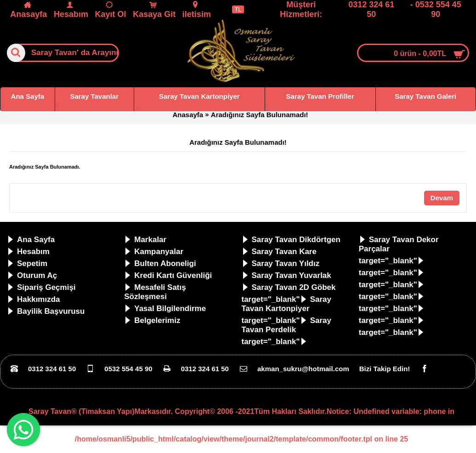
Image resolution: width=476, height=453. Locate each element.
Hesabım (28, 252)
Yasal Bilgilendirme (165, 309)
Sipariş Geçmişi (41, 287)
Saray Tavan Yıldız (281, 263)
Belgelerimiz (152, 320)
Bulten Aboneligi (160, 263)
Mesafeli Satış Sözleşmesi (155, 292)
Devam (442, 198)
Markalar (145, 240)
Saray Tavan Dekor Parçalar (399, 244)
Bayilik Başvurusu (46, 311)
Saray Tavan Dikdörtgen (291, 240)
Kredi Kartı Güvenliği (168, 275)
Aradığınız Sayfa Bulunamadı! (260, 115)
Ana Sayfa (31, 240)
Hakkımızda (34, 299)
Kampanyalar (154, 252)
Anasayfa (188, 115)
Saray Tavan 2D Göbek (289, 287)
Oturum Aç (32, 275)
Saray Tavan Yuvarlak (286, 275)
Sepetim (27, 263)
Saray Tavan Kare (279, 252)
